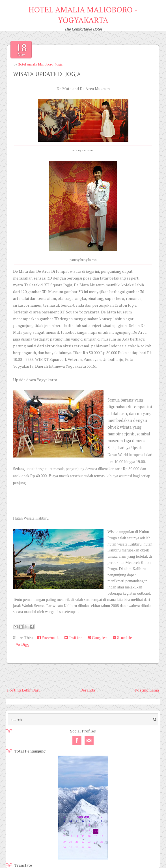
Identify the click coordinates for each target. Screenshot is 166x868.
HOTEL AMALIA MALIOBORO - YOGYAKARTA (83, 15)
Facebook (48, 637)
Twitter (73, 637)
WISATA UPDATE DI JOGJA (47, 74)
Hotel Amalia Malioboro (35, 64)
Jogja (59, 64)
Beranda (88, 690)
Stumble (122, 637)
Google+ (97, 637)
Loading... (83, 808)
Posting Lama (147, 690)
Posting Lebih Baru (24, 690)
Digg (23, 644)
